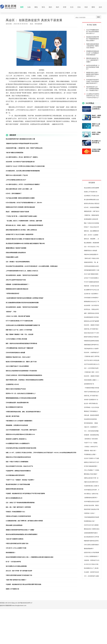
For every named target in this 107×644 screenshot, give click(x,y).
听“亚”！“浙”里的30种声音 (13, 562)
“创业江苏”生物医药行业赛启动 (15, 539)
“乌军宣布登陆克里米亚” (13, 293)
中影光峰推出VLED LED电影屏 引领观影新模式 (19, 421)
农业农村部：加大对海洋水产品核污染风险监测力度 (20, 162)
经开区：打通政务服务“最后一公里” (96, 133)
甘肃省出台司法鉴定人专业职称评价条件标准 (18, 516)
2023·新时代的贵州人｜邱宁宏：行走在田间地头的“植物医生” (23, 184)
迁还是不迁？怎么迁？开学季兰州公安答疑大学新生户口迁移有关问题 (25, 166)
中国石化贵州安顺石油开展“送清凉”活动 (17, 543)
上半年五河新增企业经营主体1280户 (16, 180)
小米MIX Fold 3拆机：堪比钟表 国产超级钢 (18, 316)
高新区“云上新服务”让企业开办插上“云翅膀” (96, 125)
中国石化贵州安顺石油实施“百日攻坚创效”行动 (19, 575)
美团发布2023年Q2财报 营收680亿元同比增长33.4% (20, 434)
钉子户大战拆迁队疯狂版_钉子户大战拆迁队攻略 (19, 321)
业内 (100, 7)
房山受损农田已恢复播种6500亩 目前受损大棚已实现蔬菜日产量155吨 (25, 243)
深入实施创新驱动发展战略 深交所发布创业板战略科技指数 (22, 303)
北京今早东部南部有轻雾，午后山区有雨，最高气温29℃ (21, 430)
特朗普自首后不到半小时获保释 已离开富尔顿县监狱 (20, 207)
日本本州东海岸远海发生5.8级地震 (15, 353)
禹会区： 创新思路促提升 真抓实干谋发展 (17, 212)
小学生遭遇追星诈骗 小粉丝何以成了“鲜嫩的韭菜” (20, 348)
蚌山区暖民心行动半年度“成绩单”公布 (96, 142)
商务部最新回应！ (11, 553)
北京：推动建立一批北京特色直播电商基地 (18, 262)
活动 (79, 7)
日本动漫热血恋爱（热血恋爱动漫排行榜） (18, 403)
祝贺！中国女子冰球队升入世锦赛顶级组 (17, 462)
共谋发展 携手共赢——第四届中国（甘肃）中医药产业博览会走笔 (24, 148)
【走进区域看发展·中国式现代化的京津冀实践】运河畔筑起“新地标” (25, 298)
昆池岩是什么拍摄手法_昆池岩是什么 (16, 439)
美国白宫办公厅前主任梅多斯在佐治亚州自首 (18, 457)
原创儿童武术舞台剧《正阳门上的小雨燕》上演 (19, 189)
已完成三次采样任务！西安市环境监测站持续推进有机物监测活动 (24, 375)
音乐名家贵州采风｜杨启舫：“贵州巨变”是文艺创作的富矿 (22, 275)
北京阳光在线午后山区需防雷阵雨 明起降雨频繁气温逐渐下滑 (23, 325)
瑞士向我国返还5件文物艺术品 (14, 407)
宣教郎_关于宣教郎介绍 (12, 589)
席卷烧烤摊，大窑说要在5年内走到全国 (17, 425)
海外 (58, 7)
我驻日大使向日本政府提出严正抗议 (16, 389)
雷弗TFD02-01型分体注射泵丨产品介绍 (17, 175)
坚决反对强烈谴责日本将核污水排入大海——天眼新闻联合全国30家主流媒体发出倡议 (30, 557)
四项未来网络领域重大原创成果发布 (16, 253)
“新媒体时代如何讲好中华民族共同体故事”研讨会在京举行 (22, 143)
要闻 (93, 7)
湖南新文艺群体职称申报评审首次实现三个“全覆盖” (20, 530)
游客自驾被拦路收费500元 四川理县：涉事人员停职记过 (21, 230)
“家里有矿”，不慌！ (11, 312)
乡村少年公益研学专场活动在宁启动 (16, 280)
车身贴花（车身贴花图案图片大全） (16, 512)
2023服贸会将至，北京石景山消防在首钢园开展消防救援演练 (23, 171)
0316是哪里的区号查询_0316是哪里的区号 (18, 443)
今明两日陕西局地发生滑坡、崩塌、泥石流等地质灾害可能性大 (23, 412)
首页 (22, 7)
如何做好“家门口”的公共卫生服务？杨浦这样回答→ (20, 234)
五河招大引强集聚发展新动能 (96, 150)
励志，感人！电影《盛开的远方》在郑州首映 (18, 507)
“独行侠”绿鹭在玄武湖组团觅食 (15, 153)
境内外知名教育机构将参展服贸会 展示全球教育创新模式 (22, 534)
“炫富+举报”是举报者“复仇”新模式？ (16, 580)
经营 (65, 7)
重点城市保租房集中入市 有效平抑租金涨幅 (18, 484)
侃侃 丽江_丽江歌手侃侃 (13, 416)
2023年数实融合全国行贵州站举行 (15, 475)
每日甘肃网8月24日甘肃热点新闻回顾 (16, 566)
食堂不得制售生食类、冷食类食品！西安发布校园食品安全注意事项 (25, 380)
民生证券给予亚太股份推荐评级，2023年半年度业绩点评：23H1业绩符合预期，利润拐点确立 (32, 266)
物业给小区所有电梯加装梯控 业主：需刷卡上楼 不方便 (21, 362)
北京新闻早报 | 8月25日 (12, 384)
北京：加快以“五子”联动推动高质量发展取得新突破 (20, 503)
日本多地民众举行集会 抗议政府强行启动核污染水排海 (21, 448)
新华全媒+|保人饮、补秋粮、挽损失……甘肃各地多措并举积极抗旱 (24, 225)
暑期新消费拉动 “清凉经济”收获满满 (16, 248)
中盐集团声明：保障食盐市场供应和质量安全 (18, 471)
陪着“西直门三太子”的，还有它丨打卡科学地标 (19, 330)
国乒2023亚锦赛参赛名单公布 (14, 498)
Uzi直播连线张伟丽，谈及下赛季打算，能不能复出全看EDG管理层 (24, 521)
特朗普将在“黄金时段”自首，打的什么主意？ (18, 357)
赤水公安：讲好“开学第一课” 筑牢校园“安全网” (19, 571)
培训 (86, 7)
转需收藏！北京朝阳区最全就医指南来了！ (18, 284)
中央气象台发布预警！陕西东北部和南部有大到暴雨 (20, 198)
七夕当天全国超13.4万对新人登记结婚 (16, 339)
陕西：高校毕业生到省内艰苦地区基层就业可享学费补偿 (21, 343)
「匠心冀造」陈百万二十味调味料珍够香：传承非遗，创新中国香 (24, 221)
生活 (72, 7)
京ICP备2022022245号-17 (25, 603)
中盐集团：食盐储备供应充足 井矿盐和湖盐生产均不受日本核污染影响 (25, 493)
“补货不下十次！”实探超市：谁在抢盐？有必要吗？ (20, 480)
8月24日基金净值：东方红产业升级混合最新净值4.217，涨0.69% (24, 203)
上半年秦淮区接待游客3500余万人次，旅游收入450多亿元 (22, 271)
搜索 (98, 17)
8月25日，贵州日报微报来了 (14, 193)
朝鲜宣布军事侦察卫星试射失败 (15, 489)
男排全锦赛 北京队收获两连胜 (14, 525)
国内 (50, 7)
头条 (29, 7)
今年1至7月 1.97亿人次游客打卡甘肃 (16, 548)
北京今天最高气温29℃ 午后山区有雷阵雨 (17, 366)
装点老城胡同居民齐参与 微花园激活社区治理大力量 (20, 139)
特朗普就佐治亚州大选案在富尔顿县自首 (17, 289)
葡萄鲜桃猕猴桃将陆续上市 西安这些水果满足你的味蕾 (21, 398)
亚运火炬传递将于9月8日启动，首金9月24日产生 (19, 466)
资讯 (43, 7)
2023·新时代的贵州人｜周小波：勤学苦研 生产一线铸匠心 (22, 157)
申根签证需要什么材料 (12, 257)
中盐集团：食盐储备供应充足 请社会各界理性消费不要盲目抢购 (23, 584)
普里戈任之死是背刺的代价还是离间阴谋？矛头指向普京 (21, 371)
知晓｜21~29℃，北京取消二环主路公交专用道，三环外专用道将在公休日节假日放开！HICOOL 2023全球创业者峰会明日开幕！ (41, 453)
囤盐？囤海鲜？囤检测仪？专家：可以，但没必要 (20, 334)
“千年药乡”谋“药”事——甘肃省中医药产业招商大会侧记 (21, 216)
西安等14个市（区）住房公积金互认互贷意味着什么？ (21, 393)
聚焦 (36, 7)
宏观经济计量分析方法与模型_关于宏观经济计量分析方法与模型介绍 (25, 239)
